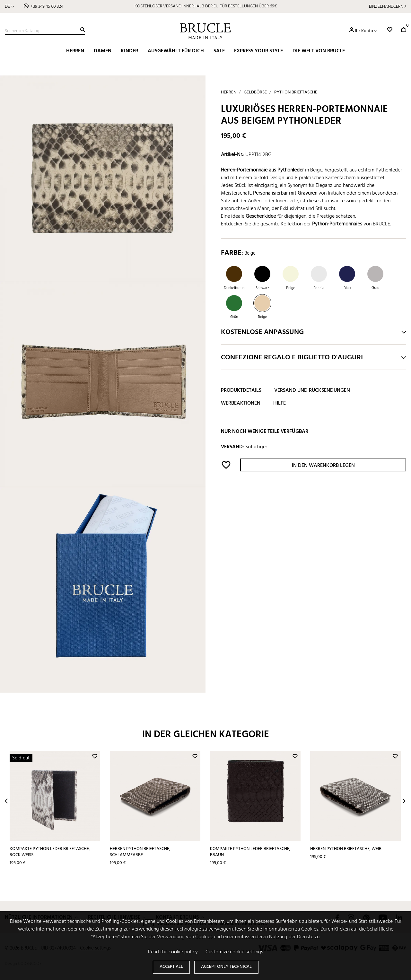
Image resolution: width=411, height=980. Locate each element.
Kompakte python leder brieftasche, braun (250, 852)
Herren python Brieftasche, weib (346, 849)
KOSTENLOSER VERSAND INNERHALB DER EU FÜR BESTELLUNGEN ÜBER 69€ (206, 6)
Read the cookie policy (173, 952)
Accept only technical (226, 967)
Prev (6, 801)
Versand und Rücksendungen (312, 390)
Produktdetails (241, 390)
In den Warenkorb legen (323, 466)
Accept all (171, 967)
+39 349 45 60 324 (47, 7)
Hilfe (280, 403)
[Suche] (45, 31)
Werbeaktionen (241, 403)
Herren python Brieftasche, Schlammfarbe (140, 852)
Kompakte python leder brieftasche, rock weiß (50, 852)
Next (404, 801)
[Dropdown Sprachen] (9, 7)
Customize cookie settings (234, 952)
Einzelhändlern (386, 7)
